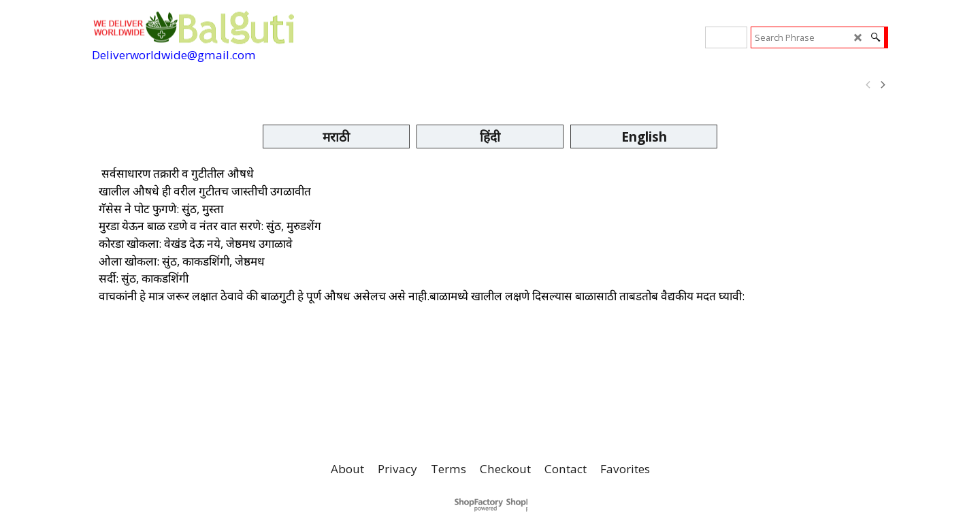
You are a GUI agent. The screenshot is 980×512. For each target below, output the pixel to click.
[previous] (868, 85)
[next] (882, 85)
